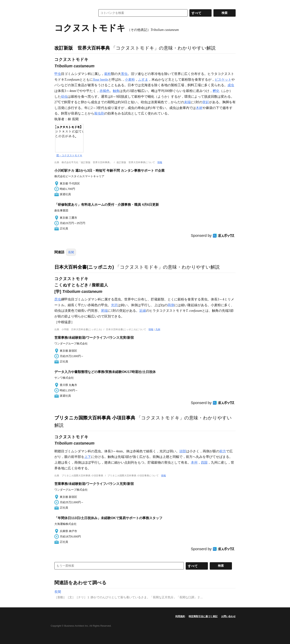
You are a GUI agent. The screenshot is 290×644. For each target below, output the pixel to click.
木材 (199, 108)
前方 (223, 451)
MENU (58, 4)
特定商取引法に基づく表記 (203, 616)
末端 (187, 102)
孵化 (216, 91)
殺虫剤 (99, 113)
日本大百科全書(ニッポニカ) (84, 267)
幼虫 (64, 97)
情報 (160, 162)
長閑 (71, 252)
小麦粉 (130, 80)
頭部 (183, 451)
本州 (194, 463)
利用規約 (180, 616)
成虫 (231, 85)
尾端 (104, 311)
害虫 (124, 74)
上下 (88, 457)
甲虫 (58, 74)
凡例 (158, 329)
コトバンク (73, 13)
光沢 (114, 305)
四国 (204, 463)
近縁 (143, 311)
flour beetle (100, 80)
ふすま (143, 80)
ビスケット (223, 80)
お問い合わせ (228, 616)
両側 (171, 305)
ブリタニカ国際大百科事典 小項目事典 (95, 418)
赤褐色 (104, 91)
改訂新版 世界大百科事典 (82, 48)
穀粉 (108, 74)
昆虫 (58, 299)
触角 (116, 91)
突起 (206, 102)
